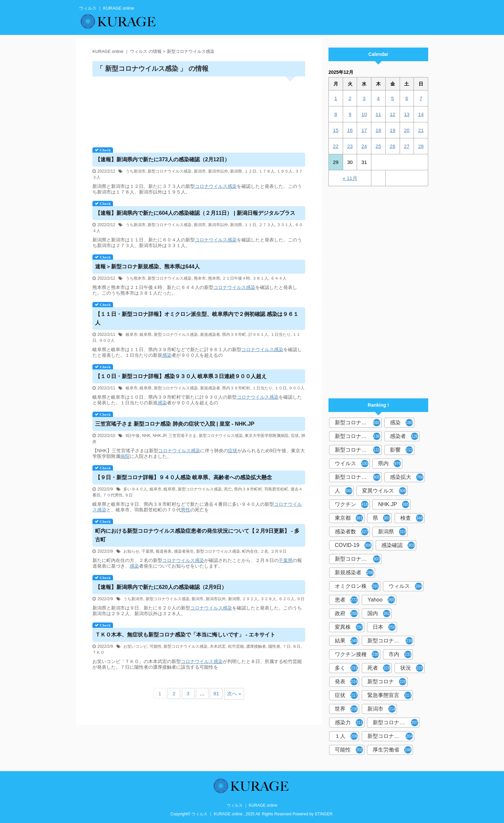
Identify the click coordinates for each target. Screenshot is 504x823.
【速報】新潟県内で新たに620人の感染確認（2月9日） (161, 587)
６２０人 (287, 599)
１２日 (250, 171)
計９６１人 (258, 335)
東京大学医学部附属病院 (267, 436)
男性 (186, 510)
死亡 (228, 489)
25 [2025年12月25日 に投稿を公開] (378, 146)
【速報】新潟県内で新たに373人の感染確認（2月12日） (162, 159)
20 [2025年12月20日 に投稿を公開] (407, 130)
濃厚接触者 (256, 646)
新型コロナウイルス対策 (391, 736)
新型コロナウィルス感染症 (358, 559)
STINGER (324, 814)
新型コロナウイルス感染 (170, 171)
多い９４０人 (135, 489)
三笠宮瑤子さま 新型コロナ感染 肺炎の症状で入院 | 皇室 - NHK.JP (175, 424)
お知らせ (131, 551)
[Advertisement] (199, 110)
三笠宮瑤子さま (183, 436)
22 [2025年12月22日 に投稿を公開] (336, 146)
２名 (264, 551)
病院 (125, 456)
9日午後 (133, 436)
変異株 (349, 627)
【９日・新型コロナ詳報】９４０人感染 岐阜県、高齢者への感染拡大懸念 (184, 477)
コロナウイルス (211, 186)
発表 (346, 682)
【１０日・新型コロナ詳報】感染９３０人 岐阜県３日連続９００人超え (181, 376)
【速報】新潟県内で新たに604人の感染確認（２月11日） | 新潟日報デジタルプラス (195, 213)
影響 (402, 450)
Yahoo (381, 600)
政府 (346, 614)
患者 (346, 600)
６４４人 (279, 278)
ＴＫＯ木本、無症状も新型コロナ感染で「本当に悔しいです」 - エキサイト (185, 635)
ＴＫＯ (98, 652)
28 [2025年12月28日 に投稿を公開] (421, 146)
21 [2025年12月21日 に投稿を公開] (421, 130)
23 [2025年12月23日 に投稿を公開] (350, 146)
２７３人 (267, 225)
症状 (295, 436)
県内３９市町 (234, 335)
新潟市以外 (218, 171)
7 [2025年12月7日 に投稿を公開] (421, 98)
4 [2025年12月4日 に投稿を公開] (378, 98)
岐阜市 (132, 335)
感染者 (405, 436)
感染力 (349, 723)
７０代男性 (113, 495)
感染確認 (398, 545)
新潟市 (200, 171)
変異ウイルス (384, 491)
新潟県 (236, 171)
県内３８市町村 (248, 489)
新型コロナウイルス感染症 (358, 450)
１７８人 (267, 171)
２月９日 (279, 551)
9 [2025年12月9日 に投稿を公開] (350, 114)
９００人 (107, 341)
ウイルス (352, 464)
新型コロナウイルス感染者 (396, 723)
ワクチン (352, 504)
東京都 (349, 518)
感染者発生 (184, 551)
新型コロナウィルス (358, 436)
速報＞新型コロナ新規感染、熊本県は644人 (147, 267)
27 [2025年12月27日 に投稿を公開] (407, 146)
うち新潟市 (136, 171)
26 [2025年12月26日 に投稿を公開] (392, 146)
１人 (346, 736)
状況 (412, 668)
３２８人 (268, 599)
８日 (297, 646)
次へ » (234, 693)
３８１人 (260, 278)
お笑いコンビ (135, 646)
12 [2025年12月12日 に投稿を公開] (392, 114)
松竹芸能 (236, 646)
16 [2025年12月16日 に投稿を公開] (350, 130)
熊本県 (214, 278)
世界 (346, 709)
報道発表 (164, 551)
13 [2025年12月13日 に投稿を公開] (407, 114)
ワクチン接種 (357, 654)
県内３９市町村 (236, 388)
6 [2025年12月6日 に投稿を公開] (407, 98)
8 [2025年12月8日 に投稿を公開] (336, 114)
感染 (232, 186)
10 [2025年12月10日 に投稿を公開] (364, 114)
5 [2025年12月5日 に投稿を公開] (392, 98)
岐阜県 (146, 335)
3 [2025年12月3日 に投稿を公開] (364, 98)
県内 (389, 464)
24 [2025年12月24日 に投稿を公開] (364, 146)
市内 (400, 654)
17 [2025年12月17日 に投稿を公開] (364, 130)
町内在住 (250, 551)
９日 (129, 495)
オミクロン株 (357, 586)
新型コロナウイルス (358, 423)
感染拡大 (407, 477)
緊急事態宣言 (389, 695)
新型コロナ (387, 682)
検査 (412, 518)
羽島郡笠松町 (276, 489)
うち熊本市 (136, 278)
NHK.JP (159, 436)
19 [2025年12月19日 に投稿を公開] (392, 130)
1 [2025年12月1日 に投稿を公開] (336, 98)
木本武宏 (218, 646)
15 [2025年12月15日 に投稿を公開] (336, 130)
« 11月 (350, 178)
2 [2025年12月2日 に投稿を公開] (350, 98)
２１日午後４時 (236, 278)
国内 (379, 614)
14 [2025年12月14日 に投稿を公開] (421, 114)
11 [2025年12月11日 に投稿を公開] (378, 114)
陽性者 (274, 646)
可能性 (156, 646)
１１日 (250, 225)
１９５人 (285, 171)
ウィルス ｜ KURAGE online (252, 805)
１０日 (281, 388)
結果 (346, 641)
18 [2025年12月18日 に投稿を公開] (378, 130)
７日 (287, 646)
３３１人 (285, 225)
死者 (379, 668)
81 (216, 693)
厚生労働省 (392, 750)
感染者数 (352, 532)
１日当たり (281, 335)
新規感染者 (210, 335)
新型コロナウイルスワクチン (391, 641)
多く (346, 668)
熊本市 (200, 278)
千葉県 (148, 551)
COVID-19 (353, 545)
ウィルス (405, 586)
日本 (384, 627)
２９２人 (250, 599)
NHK (146, 436)
